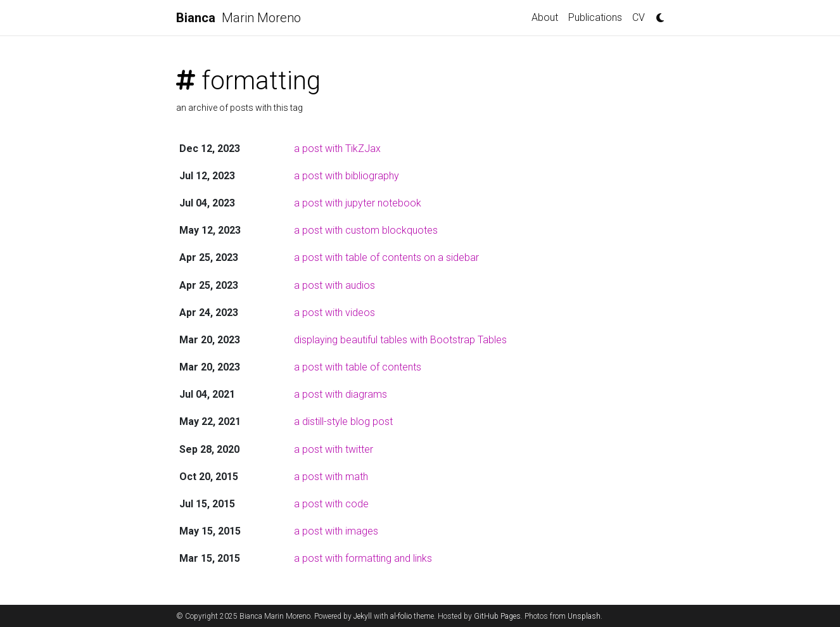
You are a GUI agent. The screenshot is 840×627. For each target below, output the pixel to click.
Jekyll (363, 616)
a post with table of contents (358, 367)
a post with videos (334, 313)
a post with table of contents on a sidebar (386, 257)
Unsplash (584, 616)
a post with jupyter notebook (358, 203)
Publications (595, 17)
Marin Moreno (239, 18)
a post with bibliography (347, 176)
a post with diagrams (340, 394)
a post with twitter (334, 449)
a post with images (336, 531)
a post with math (331, 477)
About (545, 17)
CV (639, 17)
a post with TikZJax (337, 149)
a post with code (331, 504)
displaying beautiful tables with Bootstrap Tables (400, 340)
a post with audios (334, 285)
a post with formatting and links (363, 558)
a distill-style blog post (343, 421)
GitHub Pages (497, 616)
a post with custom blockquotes (366, 230)
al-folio (401, 616)
